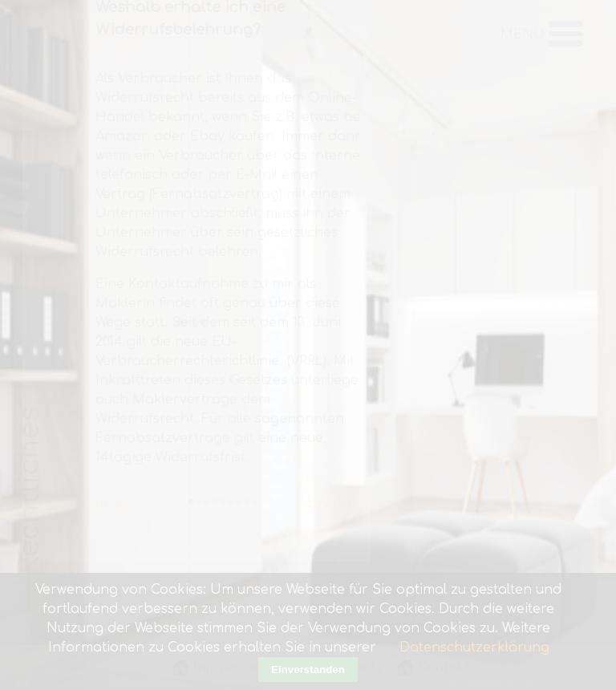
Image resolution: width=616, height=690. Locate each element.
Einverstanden (308, 670)
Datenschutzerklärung (474, 647)
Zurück (109, 497)
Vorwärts (330, 497)
